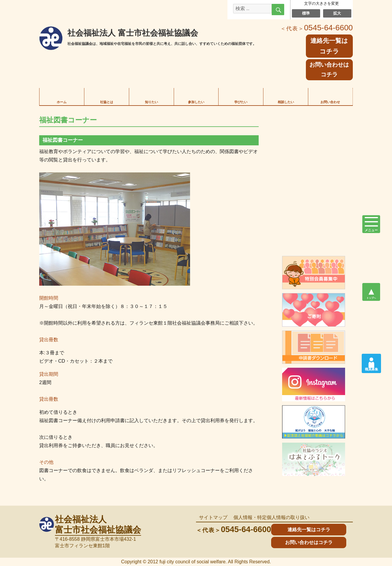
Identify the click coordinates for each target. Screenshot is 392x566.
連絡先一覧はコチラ (309, 530)
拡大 (337, 13)
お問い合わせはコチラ (329, 70)
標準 (306, 13)
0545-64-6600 (317, 28)
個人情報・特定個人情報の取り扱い (271, 517)
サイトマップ (213, 517)
